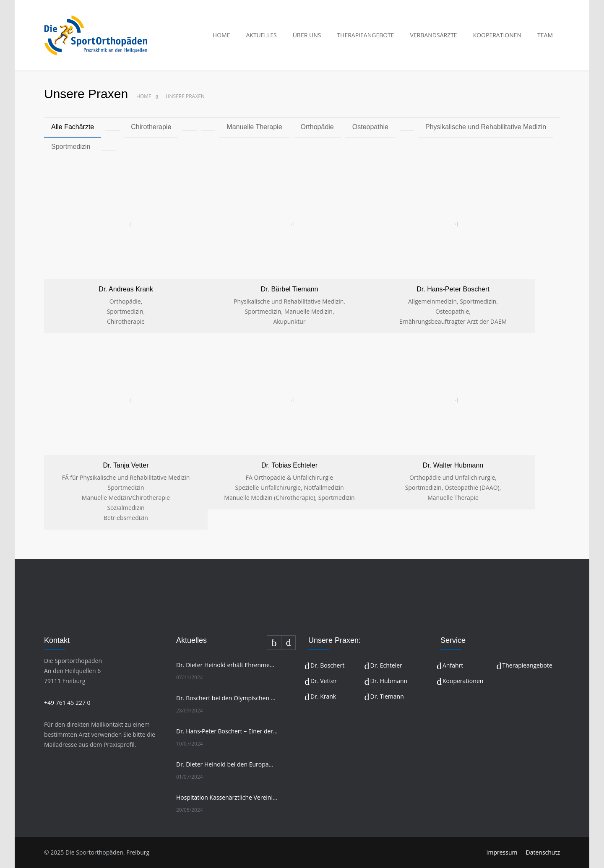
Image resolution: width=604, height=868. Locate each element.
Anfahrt (453, 665)
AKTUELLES (261, 35)
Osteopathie (370, 127)
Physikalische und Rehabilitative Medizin (486, 127)
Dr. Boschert (327, 665)
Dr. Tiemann (387, 696)
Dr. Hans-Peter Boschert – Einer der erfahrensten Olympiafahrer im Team (227, 731)
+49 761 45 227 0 (67, 703)
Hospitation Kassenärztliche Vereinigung (227, 797)
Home (144, 96)
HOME (221, 35)
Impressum (502, 852)
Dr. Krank (323, 696)
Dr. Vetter (324, 681)
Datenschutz (543, 852)
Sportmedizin (71, 147)
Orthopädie (317, 127)
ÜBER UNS (307, 35)
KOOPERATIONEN (497, 35)
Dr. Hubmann (389, 681)
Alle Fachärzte (73, 127)
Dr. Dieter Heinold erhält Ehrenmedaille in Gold (227, 665)
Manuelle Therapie (254, 127)
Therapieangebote (527, 665)
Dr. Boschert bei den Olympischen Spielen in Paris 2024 (227, 698)
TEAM (545, 35)
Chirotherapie (151, 127)
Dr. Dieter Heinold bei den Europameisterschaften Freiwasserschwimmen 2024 (227, 764)
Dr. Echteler (386, 665)
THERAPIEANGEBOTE (365, 35)
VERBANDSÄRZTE (434, 35)
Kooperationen (463, 681)
